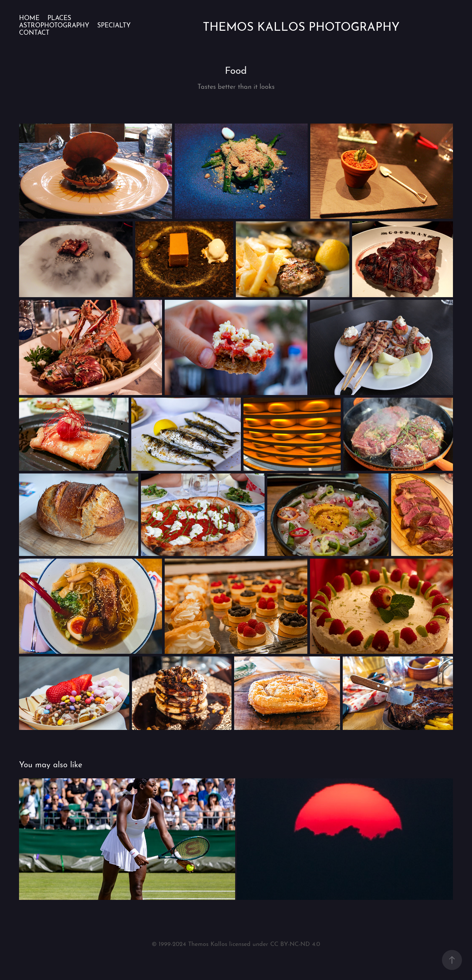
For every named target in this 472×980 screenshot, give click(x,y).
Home (29, 17)
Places (59, 17)
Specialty (114, 25)
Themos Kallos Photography (301, 25)
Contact (34, 32)
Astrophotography (54, 25)
